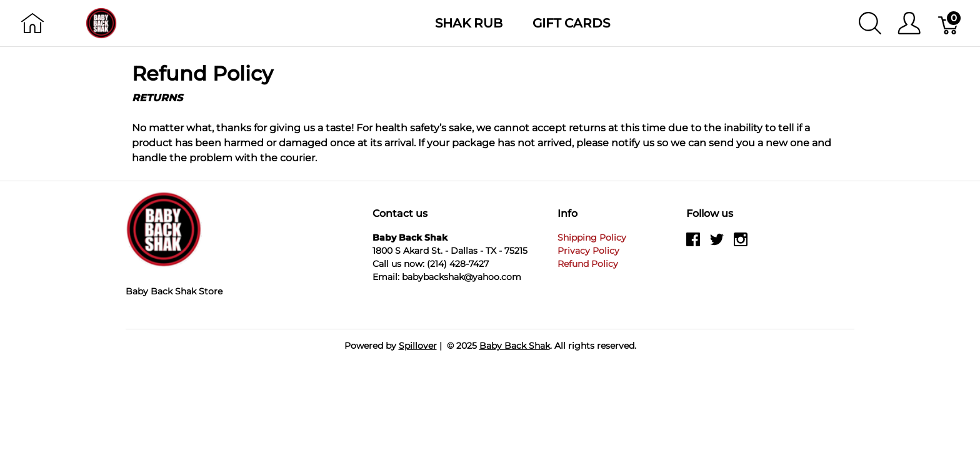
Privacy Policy (588, 251)
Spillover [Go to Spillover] (418, 346)
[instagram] (741, 244)
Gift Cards (571, 23)
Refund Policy (588, 264)
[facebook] (693, 244)
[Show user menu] (909, 23)
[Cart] (949, 23)
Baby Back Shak (515, 346)
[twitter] (717, 244)
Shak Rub (469, 23)
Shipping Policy (592, 237)
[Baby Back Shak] (101, 22)
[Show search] (870, 23)
